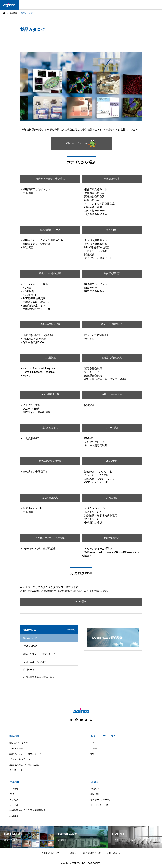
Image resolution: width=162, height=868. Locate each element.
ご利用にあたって (50, 853)
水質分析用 (112, 461)
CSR (12, 794)
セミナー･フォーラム (101, 800)
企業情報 (15, 782)
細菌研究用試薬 (112, 273)
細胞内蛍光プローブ (50, 230)
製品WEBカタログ (19, 743)
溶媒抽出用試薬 (50, 498)
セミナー (95, 743)
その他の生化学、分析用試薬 (50, 538)
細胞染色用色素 (112, 179)
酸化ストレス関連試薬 (50, 273)
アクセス (14, 800)
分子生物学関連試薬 (50, 324)
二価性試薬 (50, 358)
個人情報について (92, 853)
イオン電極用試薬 (50, 394)
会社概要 (14, 789)
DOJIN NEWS (30, 646)
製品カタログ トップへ (81, 143)
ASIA (110, 866)
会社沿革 (14, 805)
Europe (98, 866)
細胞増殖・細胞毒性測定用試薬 (50, 179)
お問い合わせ (114, 853)
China (85, 866)
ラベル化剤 (112, 230)
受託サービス (30, 670)
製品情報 (15, 736)
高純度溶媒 (112, 498)
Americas (72, 866)
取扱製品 (14, 816)
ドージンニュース (99, 805)
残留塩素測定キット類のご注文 (39, 677)
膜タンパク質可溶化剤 (112, 324)
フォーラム (96, 748)
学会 (93, 754)
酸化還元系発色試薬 (112, 358)
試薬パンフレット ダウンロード (39, 654)
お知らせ (95, 789)
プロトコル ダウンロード (36, 662)
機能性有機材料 (112, 538)
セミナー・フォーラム (103, 736)
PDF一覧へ (81, 602)
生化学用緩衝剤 (50, 428)
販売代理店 (71, 853)
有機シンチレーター (112, 394)
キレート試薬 (112, 428)
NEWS (94, 782)
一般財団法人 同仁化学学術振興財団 (28, 810)
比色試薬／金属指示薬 (50, 461)
